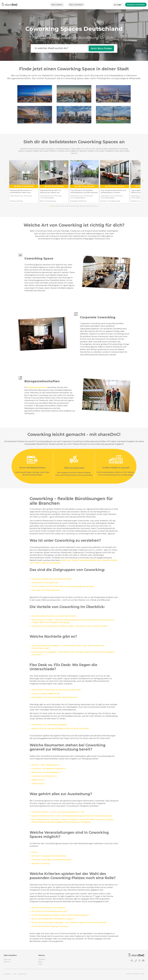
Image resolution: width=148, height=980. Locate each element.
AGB (15, 974)
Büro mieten (57, 5)
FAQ (40, 964)
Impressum (8, 974)
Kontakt (42, 959)
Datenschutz (23, 974)
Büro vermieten (76, 5)
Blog (40, 962)
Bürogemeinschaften (37, 387)
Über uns (7, 959)
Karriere (7, 962)
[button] (142, 181)
